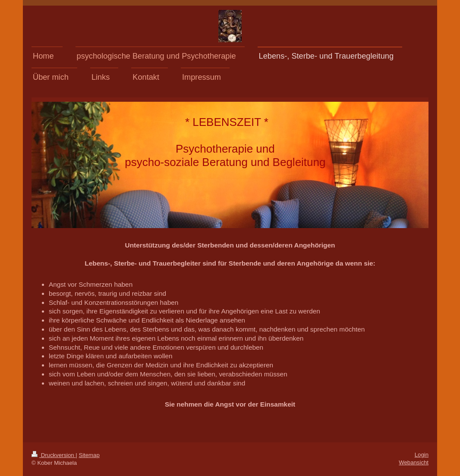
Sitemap (89, 455)
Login (422, 455)
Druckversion (54, 455)
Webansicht (414, 462)
